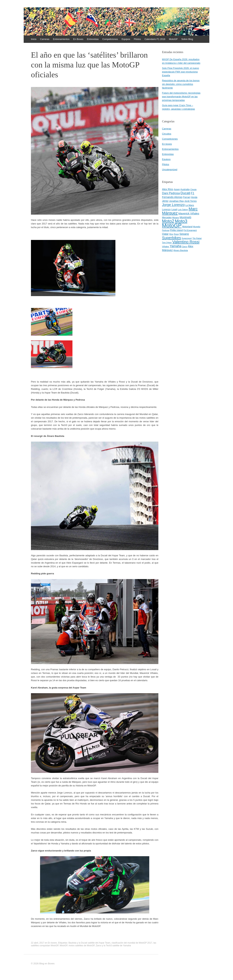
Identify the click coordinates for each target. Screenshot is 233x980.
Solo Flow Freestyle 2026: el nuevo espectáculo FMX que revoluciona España (180, 72)
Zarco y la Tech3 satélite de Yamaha (113, 946)
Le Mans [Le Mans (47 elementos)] (190, 205)
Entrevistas (93, 39)
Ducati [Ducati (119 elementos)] (185, 193)
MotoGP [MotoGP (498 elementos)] (172, 225)
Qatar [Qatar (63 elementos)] (165, 234)
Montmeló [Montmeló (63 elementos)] (185, 217)
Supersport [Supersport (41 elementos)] (187, 238)
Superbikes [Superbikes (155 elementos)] (171, 238)
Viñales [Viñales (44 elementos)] (166, 247)
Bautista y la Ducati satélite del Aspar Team (89, 943)
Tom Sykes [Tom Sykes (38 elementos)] (167, 242)
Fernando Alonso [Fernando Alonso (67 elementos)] (172, 197)
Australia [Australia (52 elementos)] (185, 189)
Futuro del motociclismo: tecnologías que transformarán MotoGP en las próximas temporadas (181, 97)
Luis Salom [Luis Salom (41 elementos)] (183, 209)
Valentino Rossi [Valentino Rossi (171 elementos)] (186, 242)
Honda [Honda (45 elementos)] (194, 197)
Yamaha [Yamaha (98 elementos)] (175, 246)
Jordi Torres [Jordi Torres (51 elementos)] (191, 201)
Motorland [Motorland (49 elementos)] (187, 227)
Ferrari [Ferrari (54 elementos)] (187, 197)
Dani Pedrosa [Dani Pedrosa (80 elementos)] (171, 193)
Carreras (45, 39)
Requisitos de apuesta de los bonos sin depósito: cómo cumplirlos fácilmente (181, 84)
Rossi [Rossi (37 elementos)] (176, 234)
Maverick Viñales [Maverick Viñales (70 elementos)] (189, 213)
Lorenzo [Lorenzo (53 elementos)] (166, 209)
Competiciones (110, 39)
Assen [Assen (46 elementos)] (177, 189)
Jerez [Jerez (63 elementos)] (165, 201)
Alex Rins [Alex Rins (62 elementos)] (168, 189)
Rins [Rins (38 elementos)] (171, 234)
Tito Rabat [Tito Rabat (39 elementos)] (197, 238)
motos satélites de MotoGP (82, 946)
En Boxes (78, 39)
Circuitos (167, 134)
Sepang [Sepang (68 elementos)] (184, 234)
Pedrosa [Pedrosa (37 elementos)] (166, 230)
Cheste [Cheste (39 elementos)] (193, 189)
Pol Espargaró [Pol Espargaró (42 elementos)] (190, 230)
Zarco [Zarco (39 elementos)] (185, 247)
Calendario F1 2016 (155, 39)
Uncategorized (170, 169)
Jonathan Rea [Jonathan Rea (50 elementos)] (176, 201)
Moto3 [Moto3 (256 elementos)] (181, 221)
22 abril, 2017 (38, 943)
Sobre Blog (187, 39)
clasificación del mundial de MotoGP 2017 (132, 943)
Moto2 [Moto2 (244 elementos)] (168, 221)
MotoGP (173, 39)
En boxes (52, 943)
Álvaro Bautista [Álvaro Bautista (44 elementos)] (181, 250)
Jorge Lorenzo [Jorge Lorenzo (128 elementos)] (173, 205)
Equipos (126, 39)
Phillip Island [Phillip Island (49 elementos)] (176, 230)
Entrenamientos (61, 39)
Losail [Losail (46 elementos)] (174, 209)
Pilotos (137, 39)
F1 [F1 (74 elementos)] (193, 193)
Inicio (34, 39)
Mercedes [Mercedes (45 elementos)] (167, 218)
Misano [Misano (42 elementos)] (176, 218)
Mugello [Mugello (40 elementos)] (197, 227)
